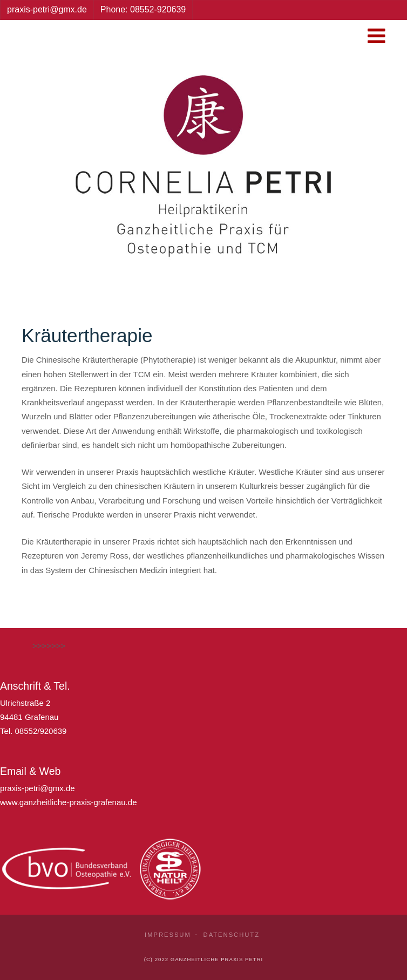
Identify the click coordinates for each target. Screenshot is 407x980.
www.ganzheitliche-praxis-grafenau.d (66, 802)
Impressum (168, 935)
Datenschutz (232, 935)
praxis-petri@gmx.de (38, 788)
